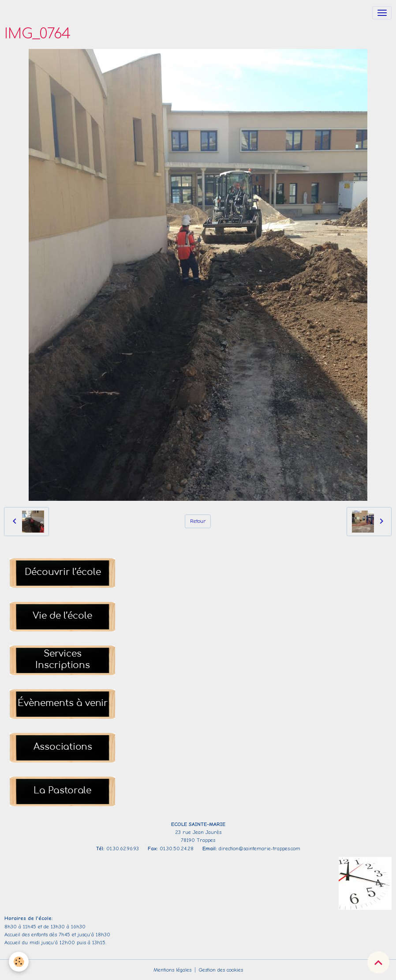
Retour (198, 521)
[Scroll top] (378, 962)
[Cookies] (19, 962)
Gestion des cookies (221, 970)
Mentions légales (172, 970)
